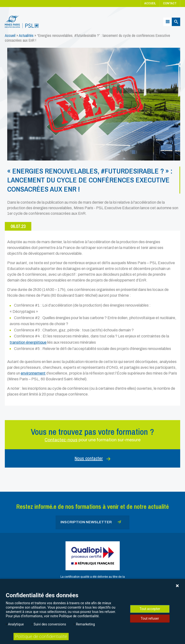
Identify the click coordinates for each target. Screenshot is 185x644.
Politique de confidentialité (41, 636)
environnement (33, 373)
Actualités (26, 35)
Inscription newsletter (91, 523)
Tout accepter (150, 609)
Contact (170, 3)
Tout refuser (150, 618)
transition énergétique (28, 342)
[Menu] (168, 22)
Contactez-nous (61, 440)
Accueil (150, 3)
